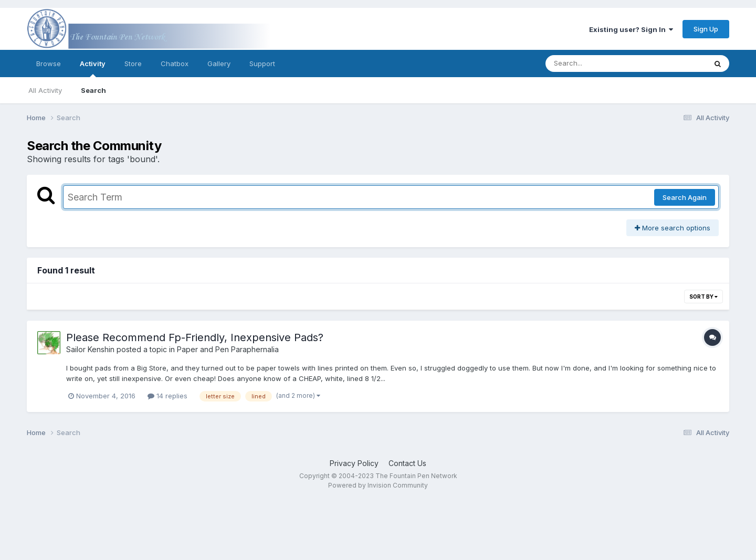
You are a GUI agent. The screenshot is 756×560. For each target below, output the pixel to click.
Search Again (685, 197)
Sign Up (706, 29)
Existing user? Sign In (631, 29)
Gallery (219, 64)
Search (93, 90)
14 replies (167, 396)
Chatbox (175, 64)
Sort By (703, 297)
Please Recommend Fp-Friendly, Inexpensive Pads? (195, 337)
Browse (49, 64)
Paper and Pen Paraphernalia (228, 349)
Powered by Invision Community (378, 485)
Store (133, 64)
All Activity (45, 90)
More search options (673, 228)
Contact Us (407, 463)
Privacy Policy (354, 463)
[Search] (597, 64)
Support (262, 64)
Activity (93, 68)
